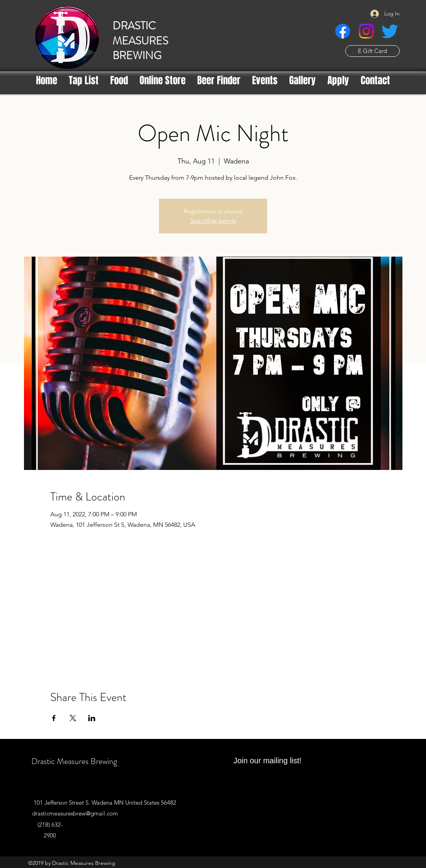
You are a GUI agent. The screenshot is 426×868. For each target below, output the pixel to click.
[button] (219, 80)
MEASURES (140, 41)
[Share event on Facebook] (54, 718)
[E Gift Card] (372, 51)
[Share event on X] (73, 718)
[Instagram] (366, 31)
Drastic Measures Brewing (74, 761)
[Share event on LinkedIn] (92, 718)
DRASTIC (134, 26)
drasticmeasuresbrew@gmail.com (75, 813)
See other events (213, 220)
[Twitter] (390, 31)
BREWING (137, 56)
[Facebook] (343, 31)
